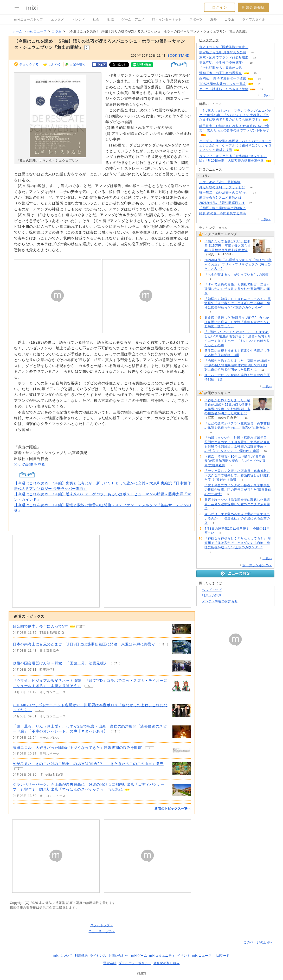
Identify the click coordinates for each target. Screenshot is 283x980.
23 (251, 203)
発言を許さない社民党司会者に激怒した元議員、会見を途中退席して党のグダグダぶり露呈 (237, 504)
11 (263, 370)
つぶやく (55, 64)
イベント (184, 956)
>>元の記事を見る (30, 464)
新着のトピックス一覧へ (173, 809)
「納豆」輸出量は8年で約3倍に (222, 208)
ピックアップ (209, 40)
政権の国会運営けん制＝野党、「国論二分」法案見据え (60, 663)
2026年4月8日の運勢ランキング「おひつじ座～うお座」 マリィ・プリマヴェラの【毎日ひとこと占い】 (238, 264)
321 (252, 213)
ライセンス (98, 956)
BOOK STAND (178, 56)
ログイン (220, 7)
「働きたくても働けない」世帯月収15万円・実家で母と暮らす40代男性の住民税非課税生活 (228, 246)
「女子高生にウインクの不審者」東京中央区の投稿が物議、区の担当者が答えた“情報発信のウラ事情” (238, 490)
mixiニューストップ (29, 19)
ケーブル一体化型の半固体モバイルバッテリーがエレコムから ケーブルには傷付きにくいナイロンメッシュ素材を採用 (235, 145)
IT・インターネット (167, 19)
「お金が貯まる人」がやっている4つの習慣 (237, 275)
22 (262, 89)
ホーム (17, 31)
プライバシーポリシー (135, 963)
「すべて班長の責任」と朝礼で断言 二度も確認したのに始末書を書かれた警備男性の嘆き (237, 289)
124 (252, 208)
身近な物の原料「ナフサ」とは (222, 187)
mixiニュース (37, 31)
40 (252, 52)
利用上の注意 (212, 596)
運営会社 (110, 963)
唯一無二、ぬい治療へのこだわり (224, 192)
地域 (110, 19)
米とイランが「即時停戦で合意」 (224, 47)
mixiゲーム (139, 956)
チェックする (29, 64)
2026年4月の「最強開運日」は (222, 203)
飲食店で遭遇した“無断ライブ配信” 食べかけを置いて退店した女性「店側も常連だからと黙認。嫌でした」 (237, 322)
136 (255, 47)
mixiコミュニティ (162, 956)
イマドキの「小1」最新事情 (220, 182)
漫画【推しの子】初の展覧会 (221, 73)
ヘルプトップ (212, 590)
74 (246, 182)
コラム (230, 19)
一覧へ (266, 95)
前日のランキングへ (257, 565)
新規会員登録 (253, 7)
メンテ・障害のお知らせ (220, 601)
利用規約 (81, 956)
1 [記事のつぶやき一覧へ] (150, 748)
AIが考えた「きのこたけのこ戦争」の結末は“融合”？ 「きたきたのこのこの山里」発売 (88, 764)
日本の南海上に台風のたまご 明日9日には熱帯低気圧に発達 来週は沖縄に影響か (84, 644)
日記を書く (78, 64)
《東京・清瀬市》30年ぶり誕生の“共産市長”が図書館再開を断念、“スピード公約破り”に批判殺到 (235, 461)
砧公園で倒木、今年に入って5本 (40, 626)
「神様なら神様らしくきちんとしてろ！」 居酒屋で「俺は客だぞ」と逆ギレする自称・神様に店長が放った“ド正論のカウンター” (238, 303)
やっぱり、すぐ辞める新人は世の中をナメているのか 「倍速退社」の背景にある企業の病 (237, 518)
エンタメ (57, 19)
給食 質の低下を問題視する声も (223, 213)
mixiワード (222, 956)
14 (254, 193)
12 (254, 58)
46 (251, 187)
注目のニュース (210, 170)
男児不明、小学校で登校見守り (222, 63)
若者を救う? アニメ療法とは (220, 198)
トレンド (78, 19)
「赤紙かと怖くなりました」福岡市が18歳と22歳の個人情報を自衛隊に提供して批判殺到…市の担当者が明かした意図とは (237, 365)
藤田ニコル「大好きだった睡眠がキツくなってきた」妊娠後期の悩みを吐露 (77, 748)
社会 (96, 19)
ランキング (207, 228)
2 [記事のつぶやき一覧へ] (40, 710)
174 (247, 198)
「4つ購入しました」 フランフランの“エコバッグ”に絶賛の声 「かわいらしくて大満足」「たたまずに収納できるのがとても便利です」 (235, 115)
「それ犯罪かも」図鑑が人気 (221, 68)
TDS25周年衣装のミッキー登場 (223, 84)
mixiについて (63, 956)
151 (248, 68)
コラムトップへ (102, 925)
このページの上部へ (258, 942)
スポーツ (196, 19)
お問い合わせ (118, 956)
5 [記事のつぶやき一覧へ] (163, 645)
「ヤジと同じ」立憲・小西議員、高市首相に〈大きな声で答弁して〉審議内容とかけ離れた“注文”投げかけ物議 (237, 475)
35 (259, 79)
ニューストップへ (102, 931)
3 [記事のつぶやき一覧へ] (19, 769)
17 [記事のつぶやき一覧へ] (115, 664)
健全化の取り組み (167, 963)
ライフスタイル (254, 19)
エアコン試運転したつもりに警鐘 (224, 89)
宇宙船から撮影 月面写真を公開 (223, 52)
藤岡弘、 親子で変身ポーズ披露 (223, 78)
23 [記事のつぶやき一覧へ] (81, 627)
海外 (213, 19)
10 (255, 73)
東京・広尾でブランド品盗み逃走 (224, 57)
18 (251, 63)
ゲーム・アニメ (133, 19)
